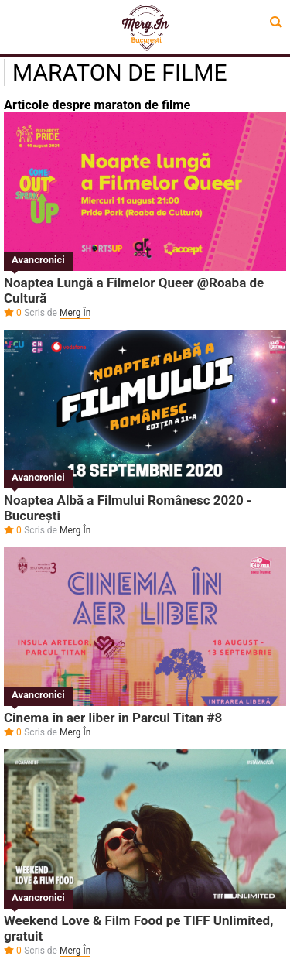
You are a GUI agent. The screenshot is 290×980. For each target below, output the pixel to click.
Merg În (75, 313)
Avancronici (38, 260)
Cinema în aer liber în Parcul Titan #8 (113, 718)
